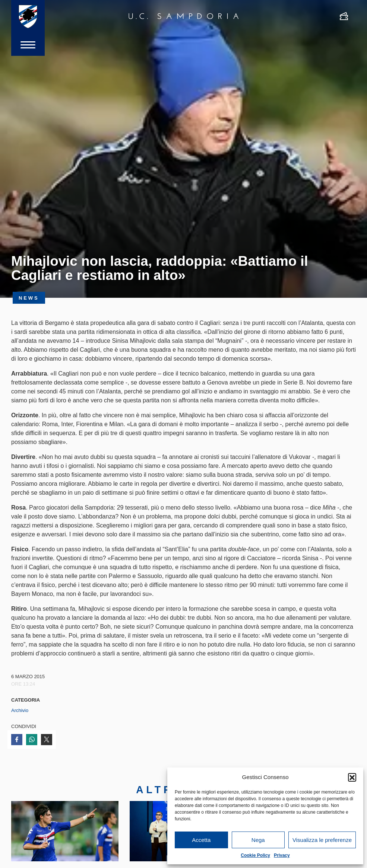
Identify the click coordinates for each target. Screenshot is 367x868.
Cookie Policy (255, 855)
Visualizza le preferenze (322, 840)
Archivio (20, 710)
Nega (258, 840)
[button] (352, 777)
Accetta (201, 840)
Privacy (282, 855)
